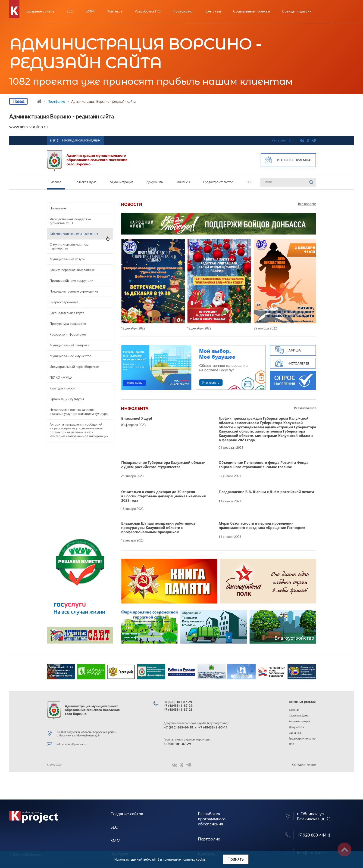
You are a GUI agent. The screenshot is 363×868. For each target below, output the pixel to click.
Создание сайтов (40, 11)
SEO (70, 11)
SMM (90, 11)
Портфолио (183, 11)
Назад (18, 101)
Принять (236, 859)
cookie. (201, 859)
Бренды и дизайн (297, 11)
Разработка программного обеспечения (212, 819)
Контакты (213, 11)
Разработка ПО (148, 11)
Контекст (115, 11)
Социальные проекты (252, 11)
